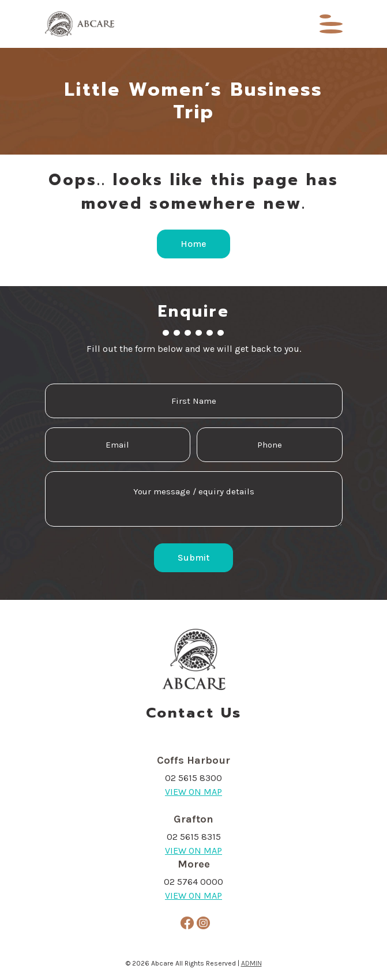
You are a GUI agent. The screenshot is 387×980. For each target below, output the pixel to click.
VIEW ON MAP (193, 792)
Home (193, 244)
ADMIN (251, 963)
